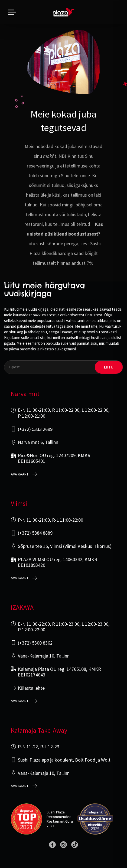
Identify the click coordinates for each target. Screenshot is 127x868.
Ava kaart (20, 474)
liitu (109, 367)
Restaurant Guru (60, 821)
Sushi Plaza (56, 812)
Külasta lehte (31, 688)
